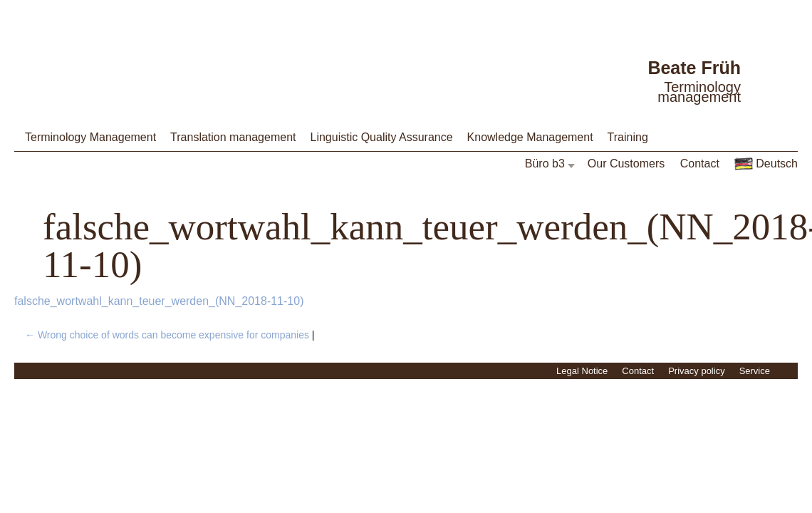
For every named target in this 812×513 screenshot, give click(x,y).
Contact (700, 164)
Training (628, 137)
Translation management (233, 137)
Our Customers (626, 164)
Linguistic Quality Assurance (381, 137)
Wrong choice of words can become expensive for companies (167, 335)
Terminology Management (90, 137)
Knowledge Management (530, 137)
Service (755, 371)
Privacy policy (696, 371)
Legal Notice (582, 371)
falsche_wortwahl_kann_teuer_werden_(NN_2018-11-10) (159, 301)
